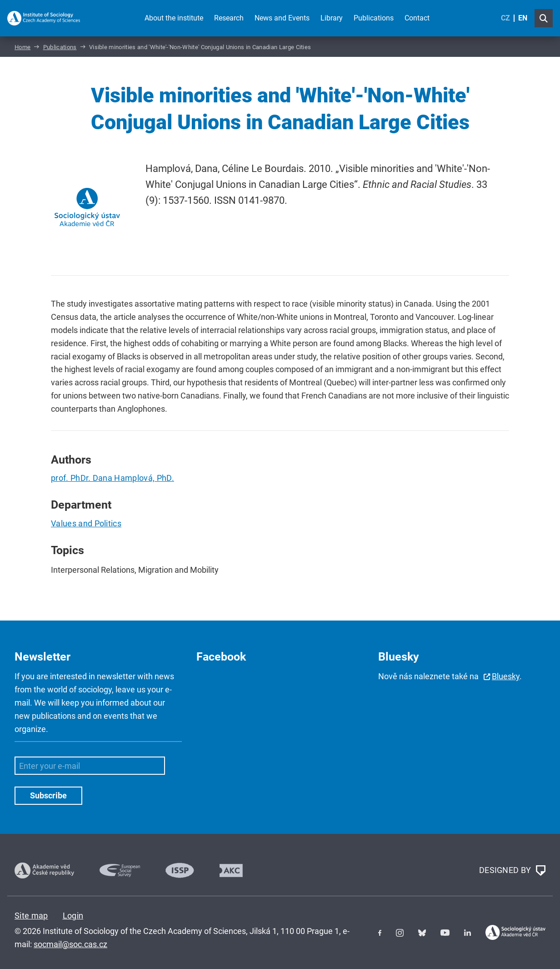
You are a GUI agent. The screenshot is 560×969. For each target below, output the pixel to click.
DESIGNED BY (512, 871)
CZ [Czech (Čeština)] (505, 18)
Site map (31, 916)
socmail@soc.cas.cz (70, 944)
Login (73, 916)
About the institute (174, 18)
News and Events (282, 18)
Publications (374, 18)
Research (229, 18)
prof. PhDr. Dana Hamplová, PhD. (112, 478)
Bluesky (506, 676)
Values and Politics (86, 523)
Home (22, 47)
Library (332, 18)
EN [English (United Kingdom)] (523, 18)
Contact (417, 18)
